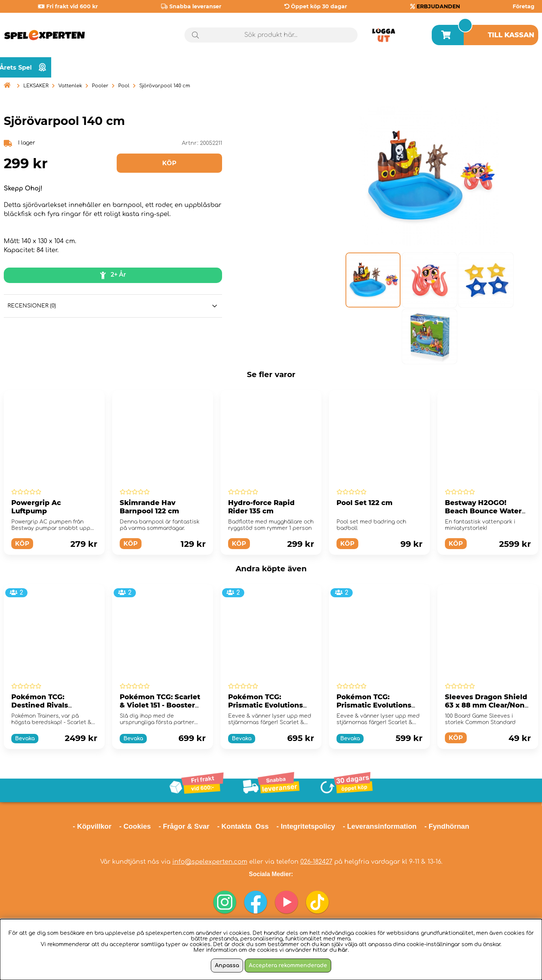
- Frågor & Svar (184, 826)
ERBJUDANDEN (438, 6)
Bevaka (25, 739)
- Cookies (135, 826)
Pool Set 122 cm (365, 503)
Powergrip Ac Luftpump (36, 507)
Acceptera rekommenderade (288, 966)
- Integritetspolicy (306, 826)
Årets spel (506, 68)
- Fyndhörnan (447, 826)
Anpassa (227, 966)
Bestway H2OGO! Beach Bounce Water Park (483, 511)
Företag (524, 6)
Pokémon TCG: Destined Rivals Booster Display (40, 705)
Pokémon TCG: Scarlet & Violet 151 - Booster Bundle (160, 705)
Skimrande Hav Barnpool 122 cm (149, 507)
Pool (124, 86)
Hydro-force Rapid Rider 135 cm (261, 507)
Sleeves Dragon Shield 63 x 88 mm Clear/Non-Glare (486, 705)
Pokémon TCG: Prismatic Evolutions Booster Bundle (374, 705)
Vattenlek (70, 86)
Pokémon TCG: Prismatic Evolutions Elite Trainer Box (266, 705)
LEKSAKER (36, 86)
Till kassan (511, 35)
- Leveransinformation (380, 826)
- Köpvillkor (92, 826)
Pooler (100, 86)
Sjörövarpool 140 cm (165, 86)
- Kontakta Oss (243, 826)
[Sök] (271, 35)
